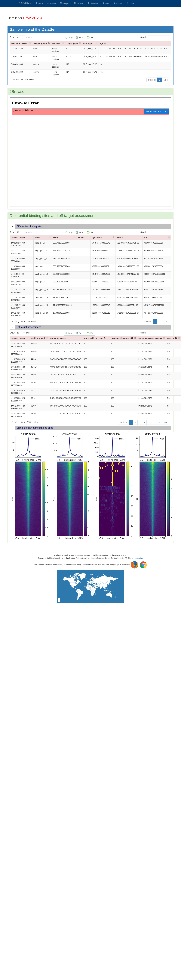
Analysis (65, 3)
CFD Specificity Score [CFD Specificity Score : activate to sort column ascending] (122, 338)
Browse (52, 3)
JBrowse (78, 3)
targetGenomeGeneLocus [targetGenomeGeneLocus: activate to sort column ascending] (150, 338)
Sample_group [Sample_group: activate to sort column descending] (40, 43)
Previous (152, 80)
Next (166, 80)
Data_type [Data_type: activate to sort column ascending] (88, 43)
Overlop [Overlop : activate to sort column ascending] (172, 338)
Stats (106, 3)
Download (93, 3)
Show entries (21, 37)
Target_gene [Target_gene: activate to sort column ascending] (72, 43)
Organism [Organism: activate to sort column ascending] (57, 43)
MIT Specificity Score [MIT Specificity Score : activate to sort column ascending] (95, 338)
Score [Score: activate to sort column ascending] (56, 238)
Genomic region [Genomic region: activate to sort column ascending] (18, 238)
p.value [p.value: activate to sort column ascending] (120, 238)
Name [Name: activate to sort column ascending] (37, 238)
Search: (156, 37)
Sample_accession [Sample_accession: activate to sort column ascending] (19, 43)
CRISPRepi (25, 3)
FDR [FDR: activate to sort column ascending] (146, 238)
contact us (139, 558)
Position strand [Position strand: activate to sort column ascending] (38, 338)
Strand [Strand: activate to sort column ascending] (81, 238)
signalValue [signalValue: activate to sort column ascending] (97, 238)
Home (39, 3)
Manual (118, 3)
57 (159, 422)
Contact (131, 3)
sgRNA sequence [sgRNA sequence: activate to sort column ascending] (58, 338)
